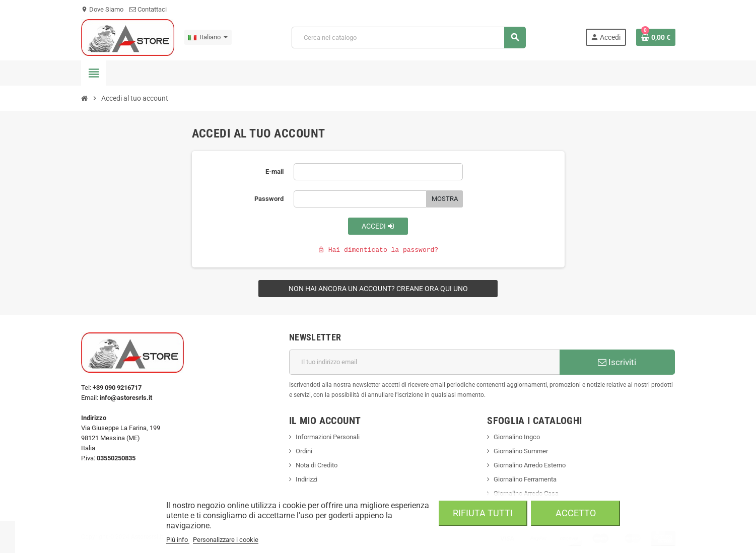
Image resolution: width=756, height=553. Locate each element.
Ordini (304, 451)
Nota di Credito (317, 465)
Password (269, 199)
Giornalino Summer (521, 451)
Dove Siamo (102, 9)
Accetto (576, 513)
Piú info (178, 540)
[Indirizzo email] (424, 362)
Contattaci (148, 9)
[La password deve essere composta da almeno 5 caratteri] (360, 199)
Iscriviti (617, 362)
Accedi (378, 226)
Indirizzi (306, 479)
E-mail (274, 171)
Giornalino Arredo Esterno (530, 465)
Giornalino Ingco (517, 437)
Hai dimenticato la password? (378, 250)
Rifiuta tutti (483, 513)
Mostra (445, 199)
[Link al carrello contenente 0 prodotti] (656, 37)
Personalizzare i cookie (226, 540)
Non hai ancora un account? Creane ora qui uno (378, 289)
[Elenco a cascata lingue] (208, 37)
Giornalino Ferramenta (525, 479)
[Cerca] (408, 38)
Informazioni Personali (328, 437)
